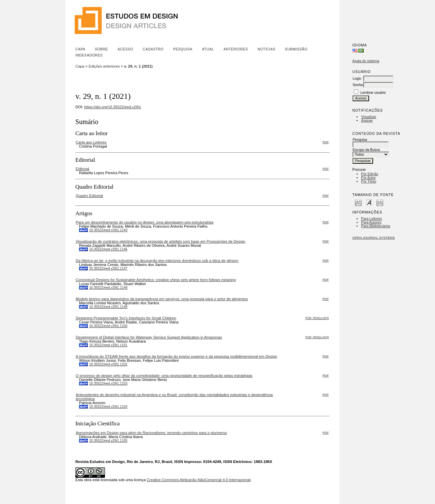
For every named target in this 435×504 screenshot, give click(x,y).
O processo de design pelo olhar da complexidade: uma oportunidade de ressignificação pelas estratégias (164, 376)
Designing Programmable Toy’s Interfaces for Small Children (126, 318)
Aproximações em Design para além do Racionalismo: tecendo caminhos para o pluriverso (151, 433)
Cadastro (153, 49)
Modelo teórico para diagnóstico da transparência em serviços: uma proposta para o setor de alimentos (162, 299)
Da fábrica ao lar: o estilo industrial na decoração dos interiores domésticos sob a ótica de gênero (157, 261)
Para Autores (371, 222)
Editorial (82, 169)
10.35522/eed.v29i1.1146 (108, 249)
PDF (326, 142)
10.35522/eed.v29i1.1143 (108, 230)
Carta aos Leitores (91, 142)
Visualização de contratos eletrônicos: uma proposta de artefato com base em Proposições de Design (160, 241)
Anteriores (236, 49)
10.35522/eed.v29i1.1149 (108, 307)
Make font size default (369, 202)
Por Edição (370, 174)
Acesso (125, 49)
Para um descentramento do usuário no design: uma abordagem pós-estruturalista (144, 222)
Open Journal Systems (373, 238)
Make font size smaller (358, 202)
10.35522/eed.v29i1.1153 (108, 383)
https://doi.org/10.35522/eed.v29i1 (113, 107)
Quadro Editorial (89, 196)
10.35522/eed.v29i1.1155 (108, 441)
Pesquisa (183, 49)
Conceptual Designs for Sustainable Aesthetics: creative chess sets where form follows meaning (156, 280)
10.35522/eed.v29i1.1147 (108, 268)
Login (357, 79)
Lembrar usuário (373, 93)
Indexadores (89, 55)
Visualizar (369, 117)
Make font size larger (380, 202)
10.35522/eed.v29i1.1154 (108, 407)
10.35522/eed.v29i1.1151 (108, 345)
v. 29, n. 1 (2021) (138, 66)
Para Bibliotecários (376, 226)
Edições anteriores (104, 66)
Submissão (296, 49)
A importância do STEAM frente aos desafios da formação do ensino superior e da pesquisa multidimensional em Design (176, 356)
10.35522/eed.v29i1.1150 (108, 326)
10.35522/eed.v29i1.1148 (108, 288)
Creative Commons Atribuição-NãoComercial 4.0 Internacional (198, 480)
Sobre (101, 49)
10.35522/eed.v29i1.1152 (108, 364)
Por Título (369, 181)
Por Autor (368, 178)
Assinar (367, 121)
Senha (358, 85)
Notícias (266, 49)
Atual (208, 49)
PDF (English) (317, 318)
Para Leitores (371, 219)
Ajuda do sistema (366, 61)
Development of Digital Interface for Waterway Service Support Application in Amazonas (149, 337)
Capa (80, 49)
